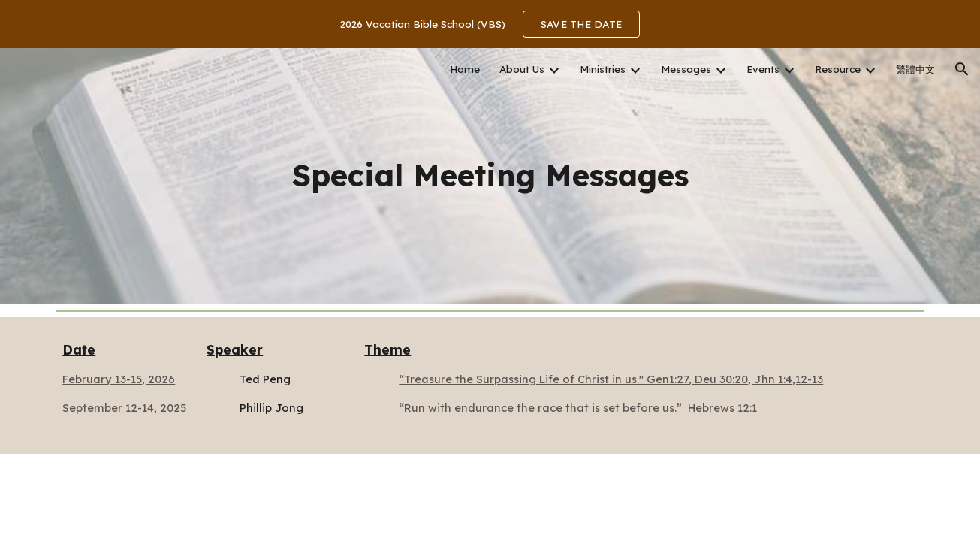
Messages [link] (686, 69)
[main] (490, 175)
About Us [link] (522, 69)
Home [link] (465, 69)
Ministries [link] (603, 69)
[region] (490, 24)
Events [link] (763, 69)
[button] (962, 69)
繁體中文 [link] (915, 69)
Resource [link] (838, 69)
